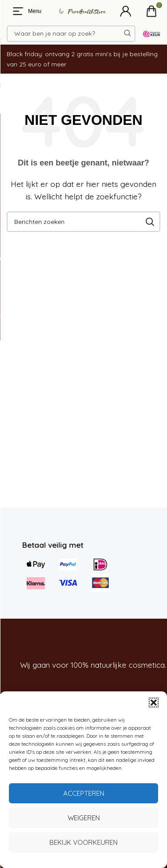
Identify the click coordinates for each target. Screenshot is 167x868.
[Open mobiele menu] (26, 11)
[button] (154, 703)
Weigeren (84, 818)
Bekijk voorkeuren (83, 842)
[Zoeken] (71, 34)
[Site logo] (79, 11)
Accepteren (84, 793)
